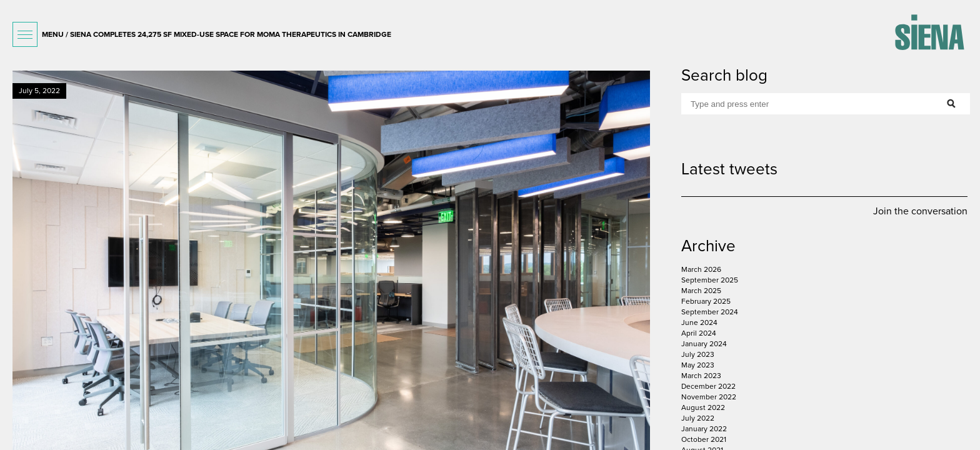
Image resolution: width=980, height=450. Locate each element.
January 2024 (704, 344)
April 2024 (699, 333)
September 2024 (710, 312)
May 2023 (698, 365)
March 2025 (701, 291)
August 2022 (703, 407)
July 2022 (698, 418)
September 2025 (710, 280)
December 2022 (708, 386)
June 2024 (699, 322)
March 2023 (701, 376)
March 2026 (701, 269)
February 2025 (706, 301)
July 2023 (698, 354)
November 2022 (709, 397)
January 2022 (704, 429)
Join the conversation (920, 211)
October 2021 (704, 439)
